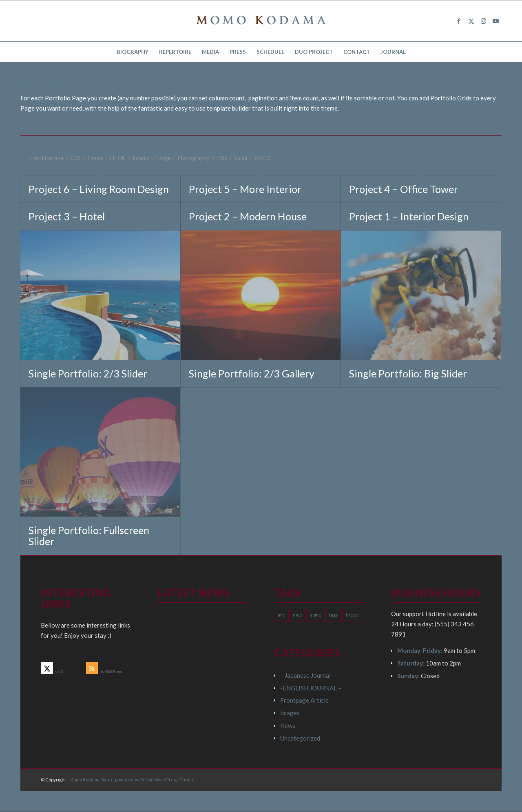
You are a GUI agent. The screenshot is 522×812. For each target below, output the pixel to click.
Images (290, 713)
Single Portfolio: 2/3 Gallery (252, 373)
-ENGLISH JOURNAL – (311, 688)
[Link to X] (471, 21)
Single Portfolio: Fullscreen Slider (89, 536)
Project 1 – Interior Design (409, 216)
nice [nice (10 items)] (297, 615)
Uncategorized (300, 738)
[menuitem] (133, 52)
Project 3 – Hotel (67, 216)
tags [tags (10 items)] (334, 615)
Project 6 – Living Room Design (99, 189)
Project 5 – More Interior (245, 189)
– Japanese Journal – (308, 675)
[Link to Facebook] (459, 21)
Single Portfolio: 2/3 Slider (88, 373)
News (288, 725)
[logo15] (261, 21)
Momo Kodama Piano (91, 780)
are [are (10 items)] (281, 615)
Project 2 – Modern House (248, 216)
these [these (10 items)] (352, 615)
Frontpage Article (304, 700)
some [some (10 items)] (316, 615)
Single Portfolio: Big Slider (408, 373)
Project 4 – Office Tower (404, 189)
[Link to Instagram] (483, 21)
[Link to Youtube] (495, 21)
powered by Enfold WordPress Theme (155, 780)
